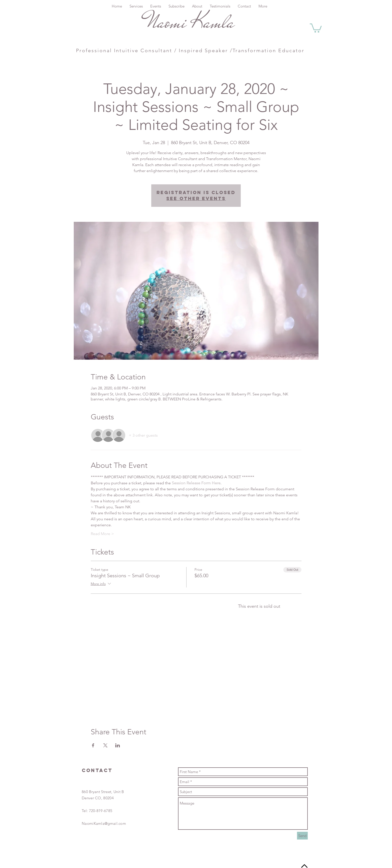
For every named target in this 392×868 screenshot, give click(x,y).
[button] (316, 27)
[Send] (302, 836)
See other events (196, 198)
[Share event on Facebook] (93, 745)
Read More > (102, 534)
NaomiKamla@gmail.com (104, 823)
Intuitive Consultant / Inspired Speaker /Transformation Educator (208, 50)
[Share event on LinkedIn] (118, 745)
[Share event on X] (105, 745)
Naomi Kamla (189, 22)
